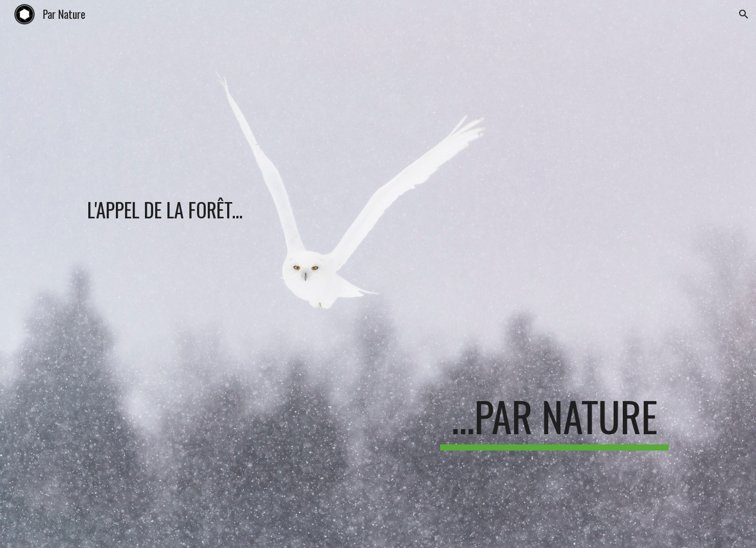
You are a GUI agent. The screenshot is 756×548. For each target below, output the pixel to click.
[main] (252, 159)
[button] (744, 14)
